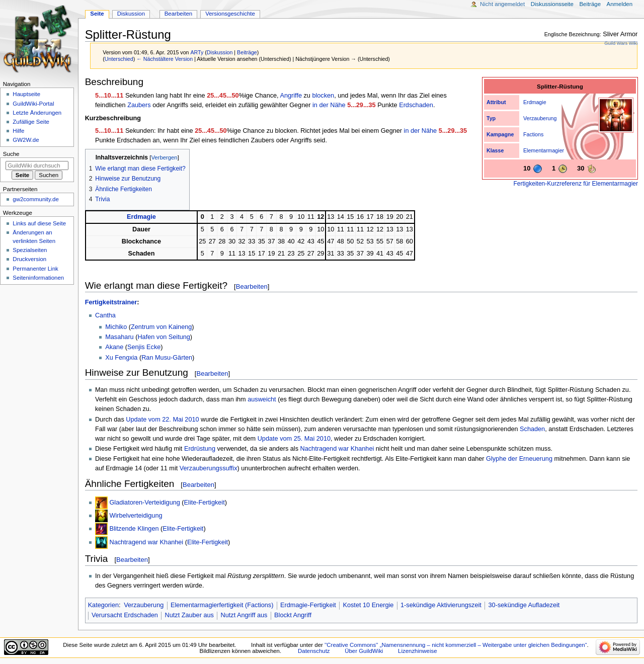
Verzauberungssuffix (209, 468)
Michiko (116, 327)
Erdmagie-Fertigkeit (308, 605)
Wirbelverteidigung (136, 516)
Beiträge (247, 52)
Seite (97, 14)
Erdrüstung (200, 449)
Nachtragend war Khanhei (337, 449)
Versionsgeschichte (230, 14)
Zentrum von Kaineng (161, 327)
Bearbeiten (252, 286)
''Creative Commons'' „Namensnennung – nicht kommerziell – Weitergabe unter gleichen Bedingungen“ (456, 645)
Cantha (105, 315)
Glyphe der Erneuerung (519, 459)
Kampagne (500, 134)
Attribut (496, 102)
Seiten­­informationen (38, 278)
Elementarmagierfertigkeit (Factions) (222, 605)
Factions (533, 134)
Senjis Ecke (144, 347)
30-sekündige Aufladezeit (524, 605)
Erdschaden (416, 105)
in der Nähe (329, 105)
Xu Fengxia (121, 358)
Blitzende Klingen (134, 529)
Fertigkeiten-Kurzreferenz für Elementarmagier (576, 184)
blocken (323, 96)
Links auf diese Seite (39, 223)
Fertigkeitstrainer (111, 302)
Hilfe (18, 131)
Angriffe (291, 96)
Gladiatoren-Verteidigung (144, 503)
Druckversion (29, 259)
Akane (114, 347)
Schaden (532, 429)
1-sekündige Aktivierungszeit (441, 605)
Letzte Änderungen (37, 113)
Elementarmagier (544, 150)
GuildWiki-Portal (33, 104)
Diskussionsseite (552, 4)
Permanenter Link (35, 269)
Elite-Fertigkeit (205, 503)
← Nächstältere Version (165, 59)
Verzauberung (540, 118)
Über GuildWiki (364, 651)
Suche (11, 154)
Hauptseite (26, 94)
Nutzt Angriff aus (244, 615)
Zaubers (139, 105)
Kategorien (103, 605)
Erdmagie (535, 102)
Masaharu (119, 337)
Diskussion (220, 52)
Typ (491, 118)
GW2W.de (26, 140)
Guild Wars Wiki (621, 43)
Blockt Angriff (293, 615)
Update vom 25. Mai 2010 (294, 439)
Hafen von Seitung (164, 337)
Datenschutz (314, 651)
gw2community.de (35, 199)
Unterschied (119, 59)
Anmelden (620, 4)
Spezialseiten (30, 250)
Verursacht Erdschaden (125, 615)
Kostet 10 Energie (369, 605)
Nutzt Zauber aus (189, 615)
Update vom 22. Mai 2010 (162, 420)
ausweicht (262, 399)
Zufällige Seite (31, 122)
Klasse (495, 150)
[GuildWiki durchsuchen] (37, 165)
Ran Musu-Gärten (167, 358)
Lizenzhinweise (417, 651)
